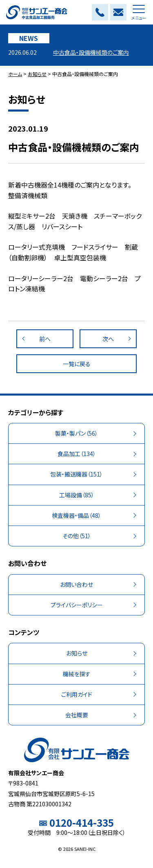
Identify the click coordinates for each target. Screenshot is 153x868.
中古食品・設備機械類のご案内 (91, 52)
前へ (45, 339)
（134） (77, 454)
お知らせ (37, 74)
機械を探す (77, 674)
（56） (76, 433)
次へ (108, 339)
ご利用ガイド (77, 694)
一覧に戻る (77, 364)
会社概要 (77, 715)
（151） (76, 474)
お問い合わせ (76, 584)
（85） (77, 495)
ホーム (15, 74)
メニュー (139, 15)
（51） (77, 536)
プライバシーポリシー (77, 605)
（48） (76, 516)
